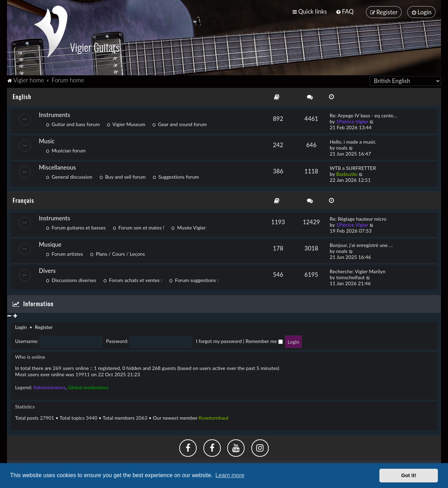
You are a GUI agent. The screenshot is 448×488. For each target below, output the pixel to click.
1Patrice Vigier (352, 120)
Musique (50, 243)
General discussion (69, 175)
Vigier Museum (126, 123)
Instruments (54, 113)
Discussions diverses (71, 279)
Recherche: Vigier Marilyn (358, 270)
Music (47, 140)
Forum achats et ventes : (133, 279)
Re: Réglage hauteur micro (358, 218)
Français (23, 199)
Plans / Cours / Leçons (117, 253)
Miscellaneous (57, 166)
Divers (47, 270)
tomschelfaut (350, 276)
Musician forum (66, 149)
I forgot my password (219, 340)
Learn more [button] (230, 475)
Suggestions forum (176, 175)
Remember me (264, 340)
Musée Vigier (189, 226)
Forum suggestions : (194, 279)
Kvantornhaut (214, 416)
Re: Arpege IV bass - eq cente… (363, 114)
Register (44, 326)
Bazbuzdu (347, 173)
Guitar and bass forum (73, 123)
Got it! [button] (409, 475)
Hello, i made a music (353, 140)
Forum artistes (64, 253)
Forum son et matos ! (139, 226)
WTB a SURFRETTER (353, 167)
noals (342, 146)
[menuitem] (345, 11)
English (22, 95)
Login (21, 326)
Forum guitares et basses (76, 226)
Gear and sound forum (180, 123)
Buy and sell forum (122, 175)
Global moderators (88, 386)
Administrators (49, 386)
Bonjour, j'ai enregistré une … (361, 244)
